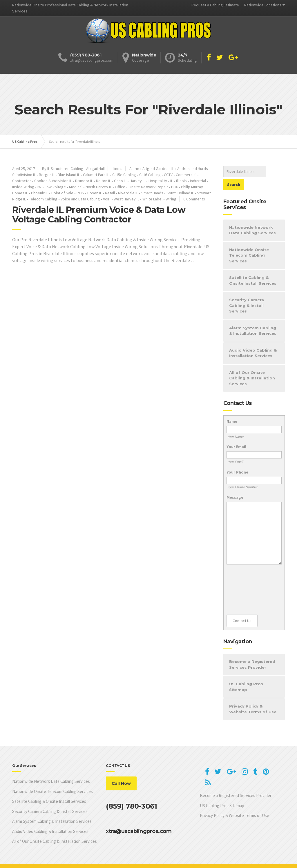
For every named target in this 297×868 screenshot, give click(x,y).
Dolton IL (103, 181)
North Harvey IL (99, 187)
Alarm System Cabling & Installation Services (253, 318)
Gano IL (120, 181)
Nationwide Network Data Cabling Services (252, 217)
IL (172, 181)
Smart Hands (152, 193)
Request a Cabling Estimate (215, 5)
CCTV (168, 175)
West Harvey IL (126, 199)
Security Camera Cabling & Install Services (247, 292)
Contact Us (242, 608)
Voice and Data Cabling (80, 199)
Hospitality (158, 181)
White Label (152, 199)
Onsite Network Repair (148, 187)
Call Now (121, 770)
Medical (76, 187)
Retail (110, 193)
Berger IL (47, 175)
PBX (174, 187)
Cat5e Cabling (124, 175)
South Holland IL (180, 193)
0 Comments (194, 199)
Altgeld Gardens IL (158, 169)
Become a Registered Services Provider (252, 651)
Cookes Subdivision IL (53, 181)
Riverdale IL (128, 193)
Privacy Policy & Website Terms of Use (253, 696)
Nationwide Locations (263, 5)
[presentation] (250, 577)
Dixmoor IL (84, 181)
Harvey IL (137, 181)
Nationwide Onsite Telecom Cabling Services (249, 242)
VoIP (107, 199)
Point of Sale (62, 193)
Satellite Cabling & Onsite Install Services (253, 267)
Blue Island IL (69, 175)
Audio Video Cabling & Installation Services (253, 340)
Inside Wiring (23, 187)
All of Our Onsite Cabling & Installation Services (252, 365)
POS (80, 193)
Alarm (134, 169)
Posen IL (95, 193)
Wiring (171, 199)
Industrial (198, 181)
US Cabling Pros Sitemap (246, 674)
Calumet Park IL (96, 175)
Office (120, 187)
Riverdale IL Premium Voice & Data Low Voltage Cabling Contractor (99, 215)
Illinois (117, 169)
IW (39, 187)
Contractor (22, 181)
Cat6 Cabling (150, 175)
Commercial (186, 175)
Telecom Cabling (43, 199)
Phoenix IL (40, 193)
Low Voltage (55, 187)
